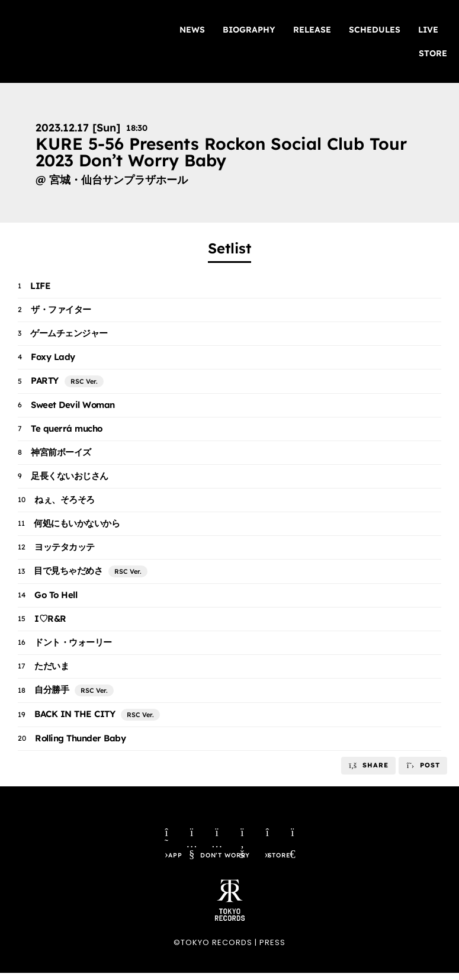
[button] (368, 766)
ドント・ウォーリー (73, 642)
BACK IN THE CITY (75, 714)
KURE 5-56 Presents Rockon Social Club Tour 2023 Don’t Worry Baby (221, 152)
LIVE (428, 30)
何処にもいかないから (77, 523)
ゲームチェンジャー (69, 333)
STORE (433, 53)
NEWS (192, 30)
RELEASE (312, 30)
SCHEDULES (375, 30)
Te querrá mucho (67, 428)
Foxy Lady (53, 357)
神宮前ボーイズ (61, 452)
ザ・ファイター (61, 309)
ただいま (52, 666)
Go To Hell (56, 595)
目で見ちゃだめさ (68, 571)
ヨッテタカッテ (65, 547)
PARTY (45, 380)
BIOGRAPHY (249, 30)
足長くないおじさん (70, 476)
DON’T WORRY (224, 863)
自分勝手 (52, 690)
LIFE (40, 286)
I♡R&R (50, 618)
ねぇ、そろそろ (65, 499)
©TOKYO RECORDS (213, 950)
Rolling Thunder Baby (80, 738)
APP (171, 863)
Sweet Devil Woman (73, 405)
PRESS (272, 950)
